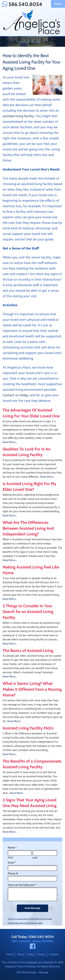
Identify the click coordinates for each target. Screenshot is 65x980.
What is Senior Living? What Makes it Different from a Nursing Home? (32, 689)
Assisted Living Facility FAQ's (28, 728)
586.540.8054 (22, 4)
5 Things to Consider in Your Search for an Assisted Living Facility (28, 612)
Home (10, 955)
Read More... (10, 442)
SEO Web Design (27, 973)
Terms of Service (31, 923)
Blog (31, 955)
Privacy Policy (14, 923)
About (21, 955)
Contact (54, 955)
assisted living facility (18, 116)
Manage (44, 973)
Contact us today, (16, 395)
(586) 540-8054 (41, 937)
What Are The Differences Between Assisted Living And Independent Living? (28, 528)
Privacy (41, 955)
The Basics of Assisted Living (28, 650)
